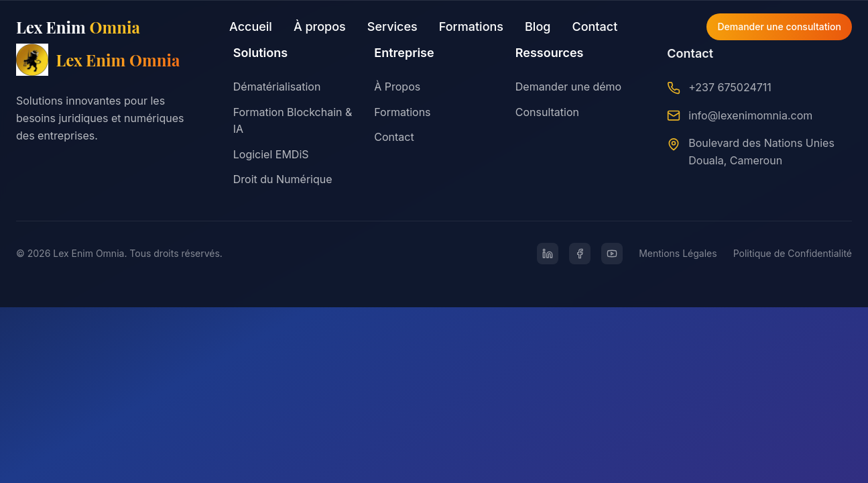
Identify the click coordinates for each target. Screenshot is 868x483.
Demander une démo (568, 87)
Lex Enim (78, 27)
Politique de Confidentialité (793, 253)
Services (392, 26)
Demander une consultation (779, 26)
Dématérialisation (277, 87)
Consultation (547, 113)
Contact (595, 26)
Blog (538, 26)
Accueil (251, 26)
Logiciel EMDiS (271, 154)
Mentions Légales (678, 253)
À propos (320, 26)
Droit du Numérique (283, 179)
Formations (471, 26)
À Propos (397, 87)
